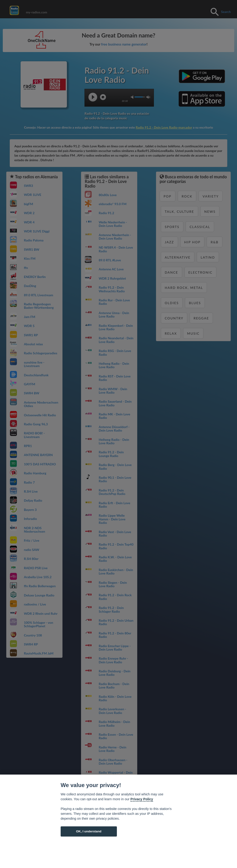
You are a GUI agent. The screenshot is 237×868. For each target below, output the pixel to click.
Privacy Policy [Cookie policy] (142, 799)
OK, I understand (89, 831)
